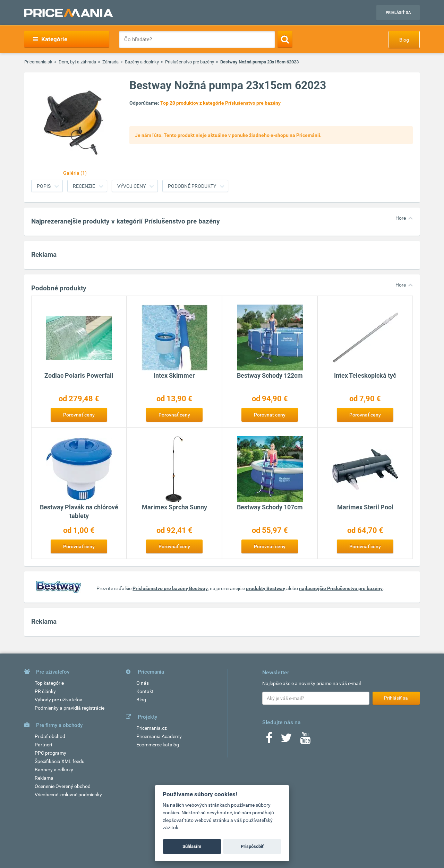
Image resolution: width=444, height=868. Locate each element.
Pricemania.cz (152, 728)
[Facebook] (269, 740)
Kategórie (50, 39)
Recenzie (84, 186)
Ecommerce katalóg (158, 745)
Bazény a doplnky (142, 62)
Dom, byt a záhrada (77, 62)
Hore (401, 218)
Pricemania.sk (38, 62)
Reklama (44, 778)
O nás (143, 683)
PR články (45, 691)
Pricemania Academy (159, 736)
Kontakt (145, 691)
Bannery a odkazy (54, 770)
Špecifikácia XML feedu (60, 761)
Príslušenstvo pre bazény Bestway (170, 588)
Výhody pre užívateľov (58, 700)
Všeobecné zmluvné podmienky (68, 795)
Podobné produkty (192, 186)
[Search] (285, 39)
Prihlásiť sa (398, 13)
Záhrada (110, 62)
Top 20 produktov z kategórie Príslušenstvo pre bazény (220, 103)
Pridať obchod (50, 736)
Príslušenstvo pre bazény (190, 62)
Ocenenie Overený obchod (63, 786)
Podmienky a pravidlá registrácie (70, 708)
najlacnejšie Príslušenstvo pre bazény (341, 588)
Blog (404, 40)
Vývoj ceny (131, 186)
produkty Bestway (266, 588)
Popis (44, 186)
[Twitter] (286, 740)
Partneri (43, 745)
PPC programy (50, 753)
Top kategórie (49, 683)
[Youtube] (305, 740)
